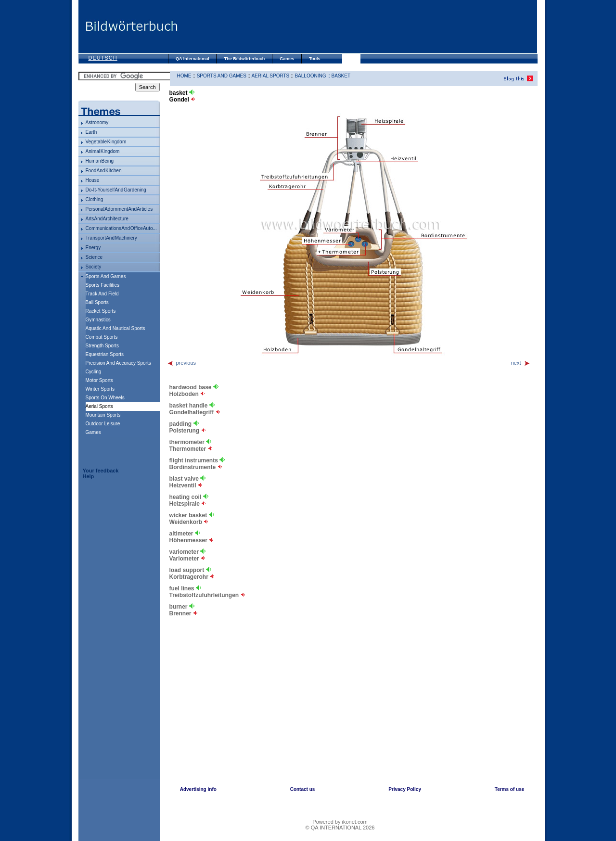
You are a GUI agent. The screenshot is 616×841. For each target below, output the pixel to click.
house (93, 180)
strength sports (102, 346)
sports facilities (103, 285)
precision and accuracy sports (118, 363)
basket (341, 76)
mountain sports (103, 415)
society (94, 267)
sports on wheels (105, 398)
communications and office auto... (121, 228)
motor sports (99, 380)
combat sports (102, 337)
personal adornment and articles (119, 209)
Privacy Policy (405, 789)
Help (89, 476)
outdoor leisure (103, 424)
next (521, 363)
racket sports (101, 311)
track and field (102, 294)
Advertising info (198, 789)
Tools (314, 59)
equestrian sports (105, 354)
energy (93, 248)
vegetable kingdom (106, 142)
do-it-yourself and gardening (116, 190)
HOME (184, 76)
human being (100, 161)
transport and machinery (111, 238)
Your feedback (101, 471)
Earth (91, 132)
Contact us (303, 789)
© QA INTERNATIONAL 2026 (340, 828)
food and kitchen (104, 171)
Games (287, 59)
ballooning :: (313, 76)
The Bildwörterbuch (245, 59)
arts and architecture (107, 219)
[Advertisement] (358, 26)
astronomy (97, 122)
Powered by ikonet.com (340, 822)
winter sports (100, 389)
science (94, 257)
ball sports (97, 302)
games (93, 432)
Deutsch (103, 58)
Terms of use (510, 789)
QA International (192, 59)
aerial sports (270, 76)
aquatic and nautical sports (115, 328)
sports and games (106, 276)
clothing (95, 199)
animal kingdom (103, 151)
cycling (94, 372)
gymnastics (98, 320)
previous (182, 363)
